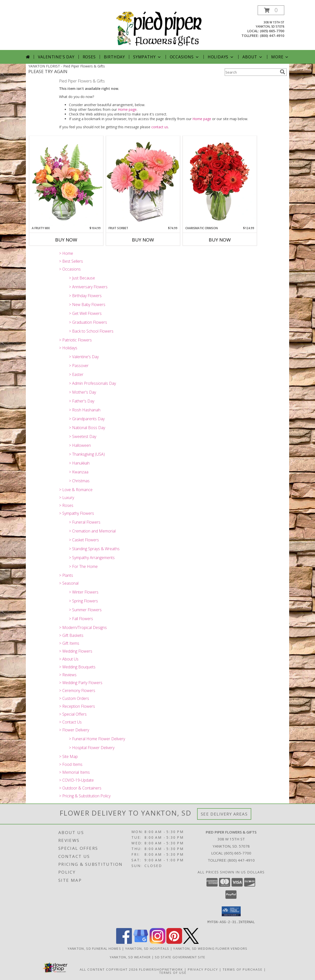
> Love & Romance (76, 490)
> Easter (76, 374)
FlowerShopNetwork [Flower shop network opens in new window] (161, 969)
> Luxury (67, 498)
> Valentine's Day (84, 357)
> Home (66, 253)
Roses (89, 57)
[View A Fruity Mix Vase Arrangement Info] (66, 181)
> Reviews (68, 675)
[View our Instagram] (157, 942)
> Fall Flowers (81, 619)
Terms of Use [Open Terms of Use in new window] (173, 972)
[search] (283, 72)
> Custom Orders (74, 698)
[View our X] (191, 942)
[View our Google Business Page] (141, 942)
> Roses (66, 505)
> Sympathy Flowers (77, 513)
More (280, 57)
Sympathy (147, 57)
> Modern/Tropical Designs (83, 627)
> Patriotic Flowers (75, 340)
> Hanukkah (79, 463)
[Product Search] (251, 72)
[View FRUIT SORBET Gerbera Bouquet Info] (143, 181)
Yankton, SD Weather (130, 957)
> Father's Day (82, 401)
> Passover (79, 366)
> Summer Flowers (85, 610)
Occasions (185, 57)
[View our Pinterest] (174, 942)
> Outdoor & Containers (80, 788)
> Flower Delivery (74, 730)
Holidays (221, 57)
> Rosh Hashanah (85, 410)
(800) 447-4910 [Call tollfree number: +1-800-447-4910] (272, 36)
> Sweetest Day (83, 436)
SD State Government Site (180, 957)
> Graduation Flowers (88, 322)
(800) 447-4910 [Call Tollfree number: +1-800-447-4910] (241, 860)
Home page (127, 109)
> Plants (66, 575)
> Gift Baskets (71, 635)
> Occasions (70, 269)
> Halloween (80, 445)
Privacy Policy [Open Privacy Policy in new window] (203, 969)
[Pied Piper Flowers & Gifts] (159, 28)
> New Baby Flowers (87, 305)
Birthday (114, 57)
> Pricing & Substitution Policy (85, 796)
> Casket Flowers (84, 540)
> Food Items (71, 764)
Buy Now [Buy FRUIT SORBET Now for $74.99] (143, 240)
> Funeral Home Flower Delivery (97, 739)
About (253, 57)
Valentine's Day (56, 57)
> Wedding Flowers (76, 651)
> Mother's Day (82, 392)
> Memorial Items (74, 772)
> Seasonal (69, 583)
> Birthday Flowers (85, 296)
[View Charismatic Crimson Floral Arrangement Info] (220, 181)
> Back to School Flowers (91, 331)
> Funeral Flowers (85, 522)
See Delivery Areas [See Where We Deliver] (224, 814)
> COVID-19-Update (76, 780)
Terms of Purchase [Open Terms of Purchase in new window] (243, 969)
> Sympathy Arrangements (92, 558)
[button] (271, 10)
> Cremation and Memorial (92, 531)
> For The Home (83, 566)
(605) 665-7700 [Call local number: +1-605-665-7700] (272, 31)
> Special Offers (73, 714)
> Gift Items (69, 643)
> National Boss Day (87, 428)
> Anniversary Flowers (88, 287)
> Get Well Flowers (85, 313)
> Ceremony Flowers (77, 691)
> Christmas (79, 481)
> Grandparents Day (87, 419)
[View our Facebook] (124, 942)
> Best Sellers (71, 261)
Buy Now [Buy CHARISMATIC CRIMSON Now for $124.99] (220, 240)
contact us (160, 127)
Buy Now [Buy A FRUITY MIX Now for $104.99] (66, 240)
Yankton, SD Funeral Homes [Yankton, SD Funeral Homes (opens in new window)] (94, 948)
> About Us (69, 659)
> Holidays (68, 348)
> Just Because (82, 278)
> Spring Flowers (83, 601)
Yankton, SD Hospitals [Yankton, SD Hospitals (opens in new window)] (147, 948)
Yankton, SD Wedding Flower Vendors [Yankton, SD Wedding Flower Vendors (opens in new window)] (210, 948)
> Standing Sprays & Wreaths (94, 549)
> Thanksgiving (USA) (87, 454)
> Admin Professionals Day (92, 383)
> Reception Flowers (77, 706)
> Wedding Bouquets (77, 667)
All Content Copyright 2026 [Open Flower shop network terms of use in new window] (109, 969)
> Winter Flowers (84, 592)
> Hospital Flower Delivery (92, 748)
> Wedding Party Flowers (81, 683)
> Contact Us (70, 722)
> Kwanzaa (79, 472)
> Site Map (68, 756)
